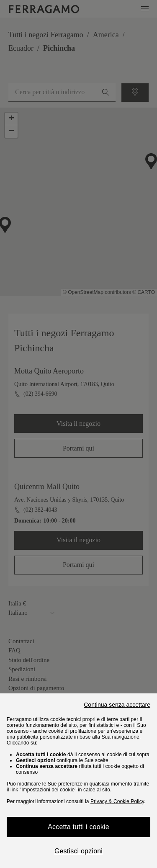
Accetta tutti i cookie (78, 827)
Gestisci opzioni (78, 851)
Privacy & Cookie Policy (117, 801)
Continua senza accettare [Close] (117, 705)
